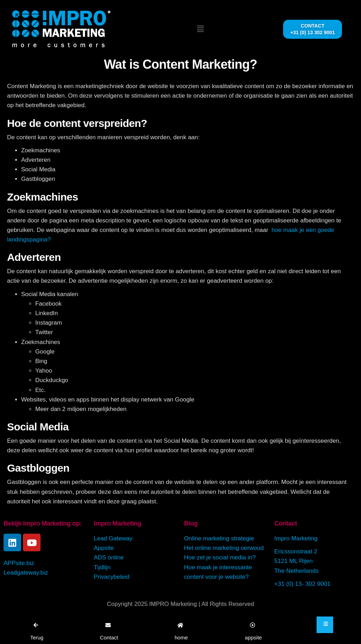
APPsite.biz (19, 563)
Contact (286, 523)
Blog (191, 523)
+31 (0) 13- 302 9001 (302, 584)
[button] (201, 29)
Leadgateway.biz (26, 573)
